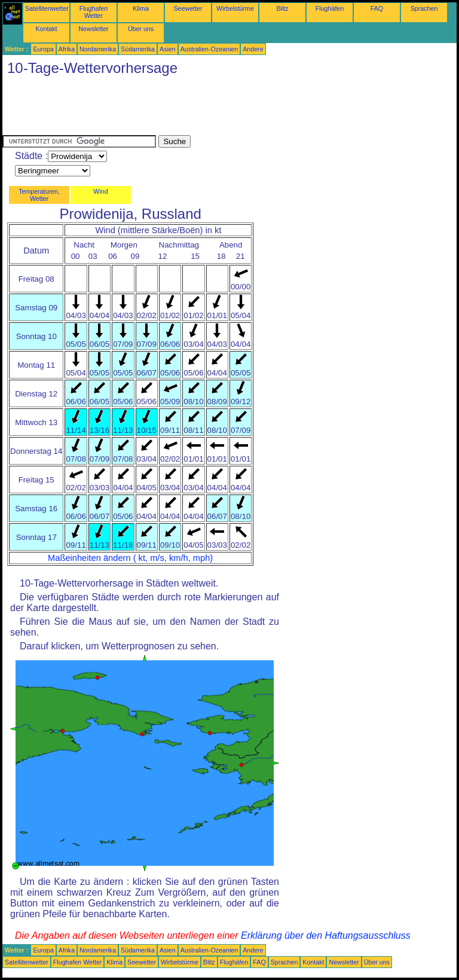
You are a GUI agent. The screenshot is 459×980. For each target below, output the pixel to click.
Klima (141, 8)
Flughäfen (330, 8)
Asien (168, 49)
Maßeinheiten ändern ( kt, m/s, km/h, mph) (130, 558)
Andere (253, 49)
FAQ (377, 8)
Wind (100, 191)
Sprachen (424, 8)
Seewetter (188, 8)
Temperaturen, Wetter (39, 195)
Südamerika (138, 49)
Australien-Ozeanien (209, 49)
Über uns (141, 29)
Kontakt (46, 29)
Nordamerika (98, 49)
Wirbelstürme (235, 8)
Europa (43, 49)
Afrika (67, 49)
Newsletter (93, 29)
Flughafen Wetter (94, 12)
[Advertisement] (220, 108)
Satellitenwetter (47, 8)
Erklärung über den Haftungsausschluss (326, 935)
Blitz (282, 8)
